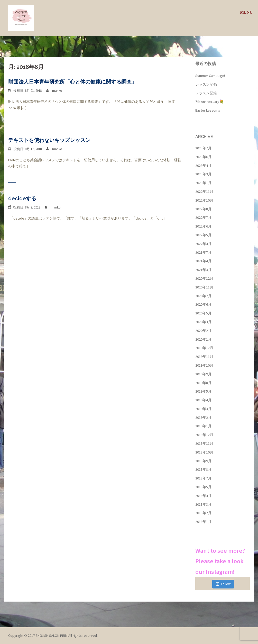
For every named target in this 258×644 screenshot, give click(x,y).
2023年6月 (203, 157)
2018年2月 (203, 513)
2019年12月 (204, 348)
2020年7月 (203, 296)
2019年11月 (204, 357)
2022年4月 (203, 244)
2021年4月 (203, 261)
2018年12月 (204, 435)
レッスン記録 (206, 84)
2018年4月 (203, 496)
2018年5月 (203, 487)
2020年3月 (203, 322)
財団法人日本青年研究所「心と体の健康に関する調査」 (72, 82)
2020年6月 (203, 304)
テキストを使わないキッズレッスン (49, 140)
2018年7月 (203, 478)
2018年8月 (203, 469)
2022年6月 (203, 226)
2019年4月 (203, 400)
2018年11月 (204, 443)
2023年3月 (203, 174)
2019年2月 (203, 418)
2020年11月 (204, 287)
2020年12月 (204, 278)
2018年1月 (203, 522)
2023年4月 (203, 166)
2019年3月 (203, 409)
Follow (223, 584)
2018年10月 (204, 452)
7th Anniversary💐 (209, 102)
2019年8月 (203, 383)
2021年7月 (203, 252)
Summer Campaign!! (210, 76)
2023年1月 (203, 183)
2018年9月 (203, 461)
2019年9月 (203, 374)
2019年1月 (203, 426)
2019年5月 (203, 391)
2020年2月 (203, 331)
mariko (57, 91)
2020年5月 (203, 313)
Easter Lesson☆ (208, 110)
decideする (22, 198)
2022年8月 (203, 209)
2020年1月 (203, 339)
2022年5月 (203, 235)
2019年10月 (204, 365)
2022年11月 (204, 192)
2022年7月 (203, 217)
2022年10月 (204, 200)
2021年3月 (203, 270)
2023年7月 (203, 148)
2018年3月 (203, 504)
